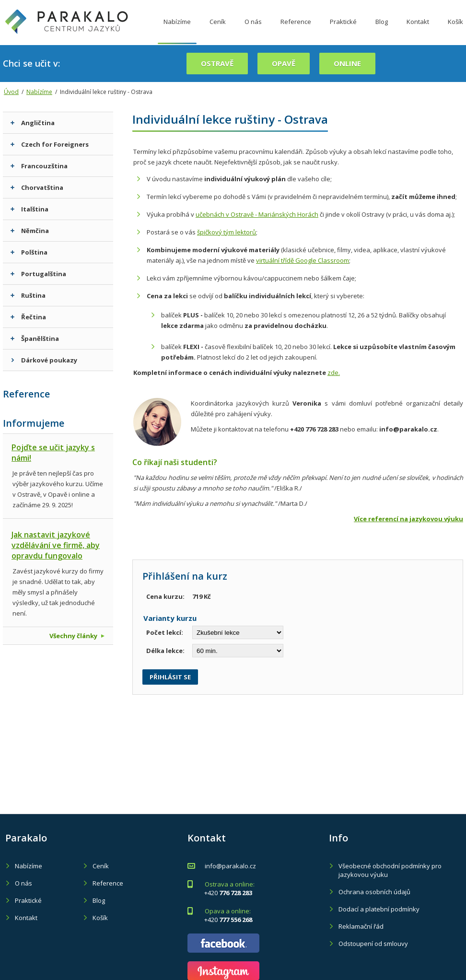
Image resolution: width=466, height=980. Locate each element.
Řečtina (28, 317)
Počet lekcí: (165, 632)
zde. (334, 373)
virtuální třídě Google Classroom (303, 260)
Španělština (35, 338)
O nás (253, 30)
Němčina (30, 231)
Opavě (284, 63)
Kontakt (418, 30)
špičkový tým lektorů (227, 232)
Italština (29, 209)
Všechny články (77, 636)
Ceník (218, 30)
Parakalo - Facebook (223, 943)
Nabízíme (177, 30)
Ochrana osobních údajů (374, 892)
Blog (382, 30)
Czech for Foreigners (50, 144)
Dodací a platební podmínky (379, 909)
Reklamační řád (361, 926)
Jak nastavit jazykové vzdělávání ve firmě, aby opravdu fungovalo (56, 545)
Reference (296, 30)
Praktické (343, 30)
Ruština (28, 295)
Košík (100, 918)
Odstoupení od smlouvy (373, 944)
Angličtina (33, 123)
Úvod (11, 92)
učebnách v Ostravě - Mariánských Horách (257, 214)
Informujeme (34, 423)
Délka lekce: (165, 651)
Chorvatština (37, 187)
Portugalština (38, 274)
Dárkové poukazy (44, 360)
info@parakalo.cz (230, 866)
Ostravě (217, 63)
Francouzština (39, 166)
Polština (29, 252)
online (347, 63)
